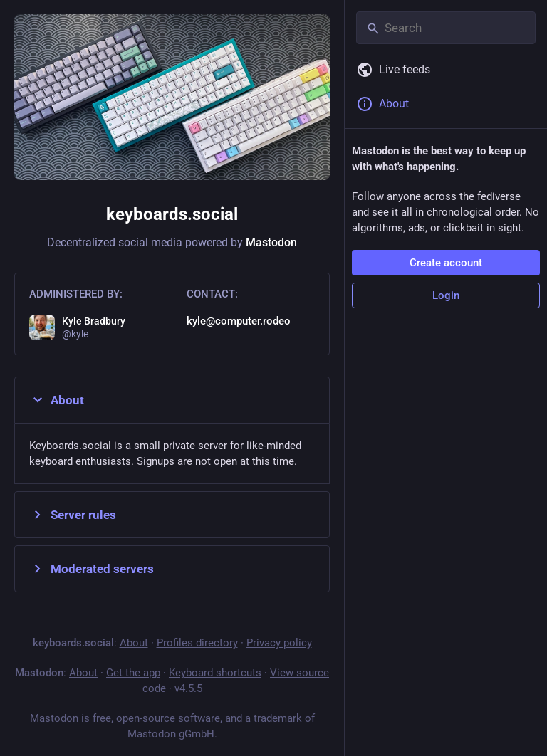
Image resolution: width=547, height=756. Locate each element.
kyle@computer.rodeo (239, 321)
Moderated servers (92, 569)
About (57, 400)
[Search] (446, 28)
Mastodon (271, 242)
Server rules (73, 515)
